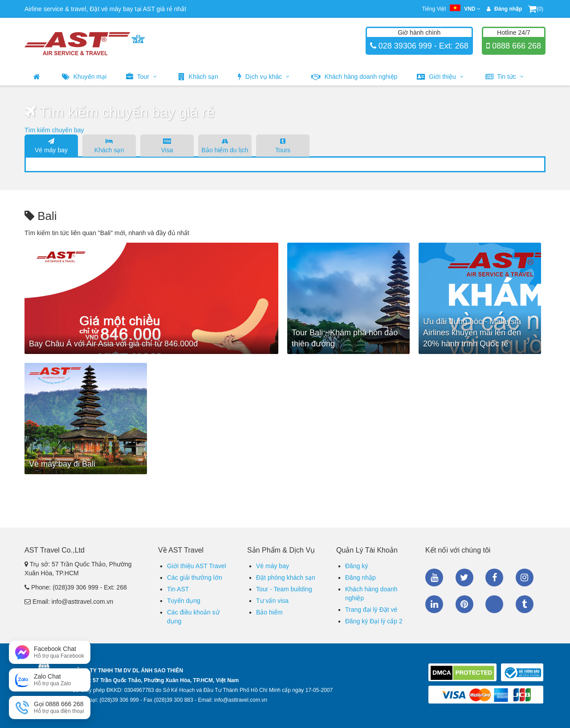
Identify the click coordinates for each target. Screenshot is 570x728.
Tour (141, 77)
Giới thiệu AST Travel (197, 566)
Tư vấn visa (272, 601)
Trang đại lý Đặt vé (371, 610)
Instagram (525, 578)
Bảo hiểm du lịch (225, 145)
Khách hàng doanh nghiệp (354, 77)
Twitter (464, 578)
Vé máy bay (51, 145)
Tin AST (178, 589)
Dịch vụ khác (264, 77)
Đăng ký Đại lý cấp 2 (374, 621)
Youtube (434, 578)
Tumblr (525, 604)
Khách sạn (198, 77)
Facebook (494, 578)
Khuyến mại (84, 77)
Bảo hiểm (269, 612)
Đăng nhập (360, 578)
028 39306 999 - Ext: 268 (422, 46)
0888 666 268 (515, 46)
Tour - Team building (284, 589)
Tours (283, 145)
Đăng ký (356, 566)
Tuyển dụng (184, 601)
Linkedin (434, 604)
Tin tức (505, 77)
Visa (167, 145)
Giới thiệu (440, 77)
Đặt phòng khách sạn (286, 578)
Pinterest (464, 604)
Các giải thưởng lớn (195, 578)
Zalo (494, 604)
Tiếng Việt (451, 9)
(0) (536, 9)
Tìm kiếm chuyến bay (54, 130)
